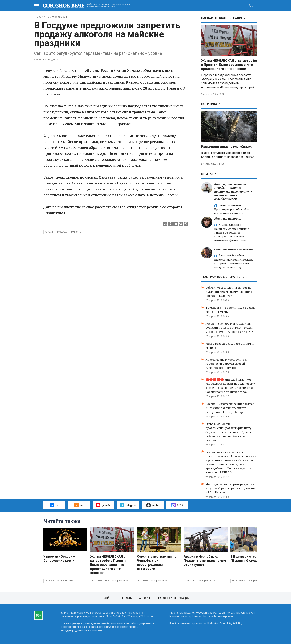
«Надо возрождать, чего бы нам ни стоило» (230, 346)
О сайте (107, 598)
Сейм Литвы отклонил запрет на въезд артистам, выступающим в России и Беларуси (229, 292)
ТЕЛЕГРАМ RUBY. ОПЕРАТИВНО (223, 277)
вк (54, 505)
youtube (103, 505)
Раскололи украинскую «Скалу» (227, 147)
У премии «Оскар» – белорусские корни (59, 558)
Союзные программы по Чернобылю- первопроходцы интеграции (157, 563)
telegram (128, 505)
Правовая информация (173, 598)
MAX (177, 505)
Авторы (144, 598)
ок (79, 505)
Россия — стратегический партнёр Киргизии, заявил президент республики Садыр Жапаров (230, 408)
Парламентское (100, 581)
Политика (209, 104)
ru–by (153, 505)
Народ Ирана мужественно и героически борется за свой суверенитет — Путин (226, 364)
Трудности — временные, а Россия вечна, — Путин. (230, 310)
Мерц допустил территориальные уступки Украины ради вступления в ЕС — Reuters (230, 488)
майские (76, 232)
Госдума (62, 232)
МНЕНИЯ (207, 174)
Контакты (126, 598)
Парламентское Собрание (222, 18)
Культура (49, 581)
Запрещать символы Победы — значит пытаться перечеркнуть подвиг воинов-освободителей (233, 191)
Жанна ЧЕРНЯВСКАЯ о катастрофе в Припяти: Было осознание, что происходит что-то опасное (229, 65)
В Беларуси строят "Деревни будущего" (247, 558)
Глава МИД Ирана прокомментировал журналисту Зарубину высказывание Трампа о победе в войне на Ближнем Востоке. (230, 432)
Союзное (143, 581)
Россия (49, 232)
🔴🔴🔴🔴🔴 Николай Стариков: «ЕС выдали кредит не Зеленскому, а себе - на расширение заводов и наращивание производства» (230, 386)
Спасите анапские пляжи (234, 249)
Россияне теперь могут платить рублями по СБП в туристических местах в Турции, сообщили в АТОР (231, 328)
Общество (190, 581)
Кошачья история (228, 218)
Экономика (238, 581)
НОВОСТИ (40, 17)
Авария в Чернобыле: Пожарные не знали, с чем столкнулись (205, 560)
